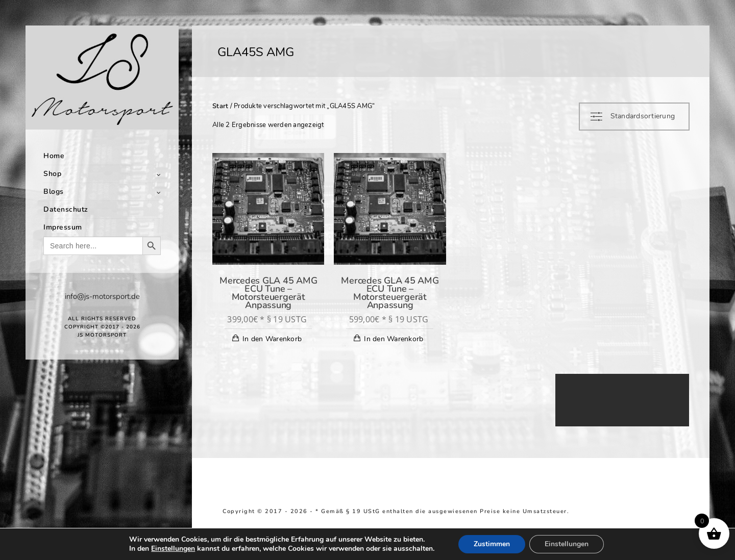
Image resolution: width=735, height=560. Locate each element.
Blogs (54, 192)
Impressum (63, 227)
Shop (52, 174)
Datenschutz (66, 209)
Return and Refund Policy (613, 511)
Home (54, 156)
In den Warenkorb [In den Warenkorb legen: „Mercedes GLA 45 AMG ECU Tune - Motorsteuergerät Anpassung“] (272, 339)
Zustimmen (492, 544)
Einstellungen (173, 549)
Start (220, 106)
